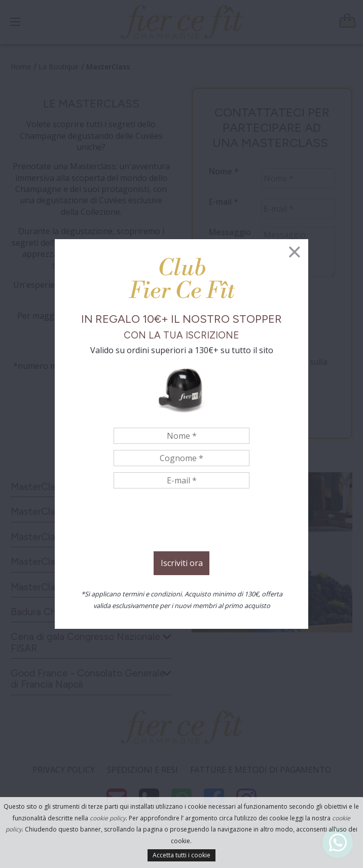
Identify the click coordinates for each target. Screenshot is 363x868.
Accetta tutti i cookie (181, 855)
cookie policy (108, 818)
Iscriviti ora (182, 563)
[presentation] (181, 521)
